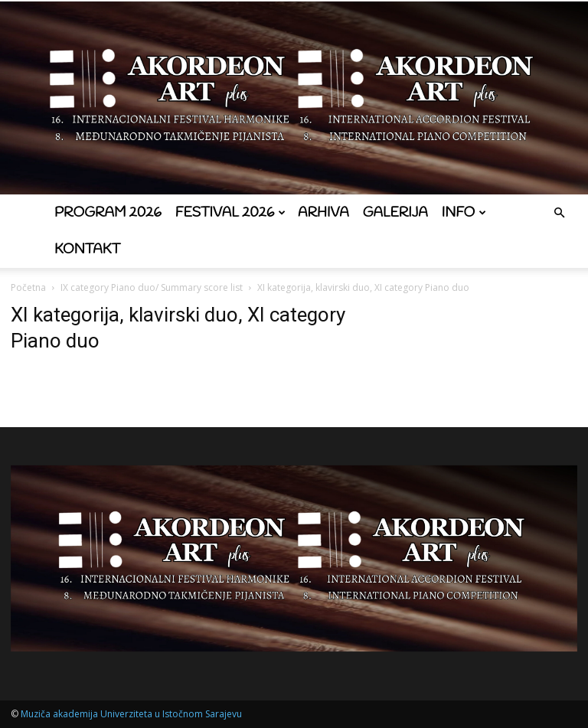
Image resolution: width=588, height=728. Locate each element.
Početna (28, 287)
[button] (559, 213)
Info (464, 213)
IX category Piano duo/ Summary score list (152, 287)
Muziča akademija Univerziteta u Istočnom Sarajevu (131, 714)
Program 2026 (108, 213)
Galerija (395, 213)
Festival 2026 (230, 213)
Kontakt (87, 250)
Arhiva (323, 213)
